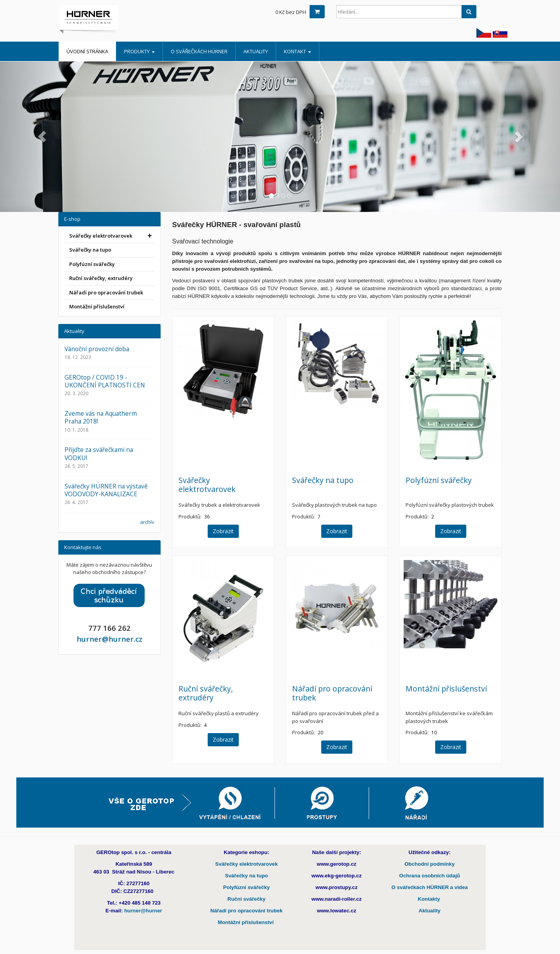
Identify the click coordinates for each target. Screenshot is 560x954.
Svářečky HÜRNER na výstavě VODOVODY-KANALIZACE (106, 490)
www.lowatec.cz (337, 911)
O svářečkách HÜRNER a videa (429, 887)
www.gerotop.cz (337, 864)
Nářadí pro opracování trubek (332, 693)
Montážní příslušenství (446, 689)
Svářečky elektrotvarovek (207, 485)
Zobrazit (223, 531)
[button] (42, 137)
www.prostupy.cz (336, 887)
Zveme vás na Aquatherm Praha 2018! (101, 417)
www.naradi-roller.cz (337, 899)
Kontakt (297, 51)
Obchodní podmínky (430, 864)
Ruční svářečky (247, 899)
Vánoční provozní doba (97, 349)
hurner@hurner (143, 911)
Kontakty (430, 899)
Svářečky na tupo (323, 480)
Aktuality (256, 51)
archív (147, 522)
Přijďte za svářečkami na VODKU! (99, 453)
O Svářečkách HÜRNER (199, 51)
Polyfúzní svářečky (439, 480)
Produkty (139, 51)
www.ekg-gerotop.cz (337, 876)
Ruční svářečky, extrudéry (206, 693)
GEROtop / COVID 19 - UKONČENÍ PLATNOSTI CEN (105, 381)
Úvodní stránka (87, 51)
